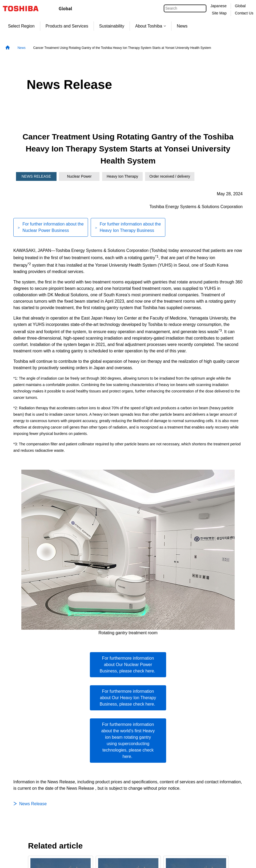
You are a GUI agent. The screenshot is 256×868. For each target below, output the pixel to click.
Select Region (21, 26)
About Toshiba (151, 26)
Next (237, 765)
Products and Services (67, 26)
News (182, 26)
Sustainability (112, 26)
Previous (19, 765)
